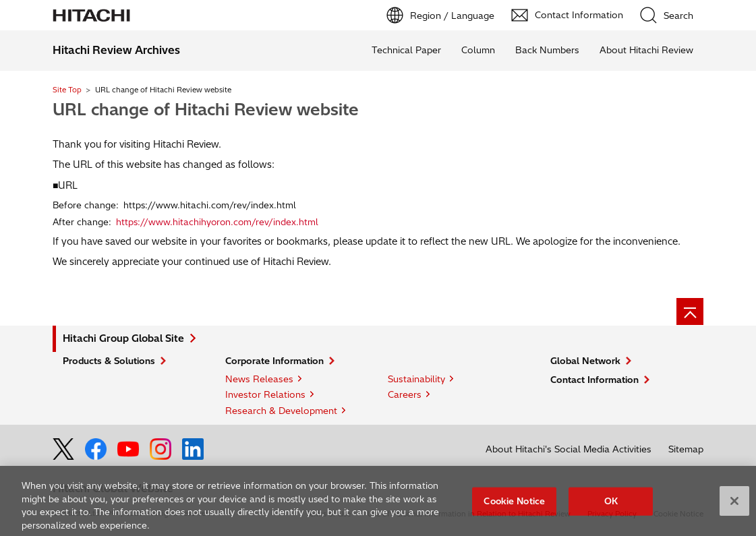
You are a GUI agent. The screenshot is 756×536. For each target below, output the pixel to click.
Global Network (585, 361)
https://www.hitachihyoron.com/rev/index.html (217, 222)
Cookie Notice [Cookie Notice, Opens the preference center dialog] (514, 504)
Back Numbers (547, 50)
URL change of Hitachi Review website (206, 109)
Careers (405, 394)
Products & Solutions (109, 361)
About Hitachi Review (646, 50)
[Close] (734, 504)
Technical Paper (406, 50)
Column (478, 50)
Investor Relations (265, 394)
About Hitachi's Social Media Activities (569, 449)
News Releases (259, 379)
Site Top (67, 90)
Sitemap (686, 449)
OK (611, 504)
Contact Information (594, 380)
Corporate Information (274, 361)
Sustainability (416, 379)
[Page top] (690, 311)
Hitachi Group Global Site (123, 338)
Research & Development (281, 411)
